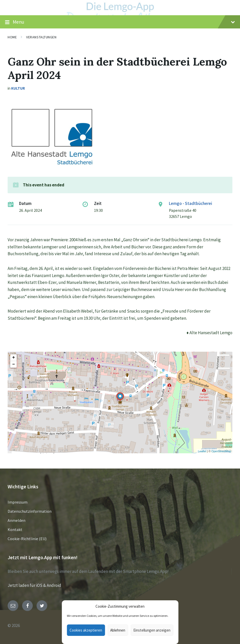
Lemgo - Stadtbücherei (190, 203)
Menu (120, 22)
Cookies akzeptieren (86, 630)
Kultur (18, 88)
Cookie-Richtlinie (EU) (27, 539)
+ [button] (14, 358)
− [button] (14, 364)
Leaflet (202, 451)
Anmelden (17, 520)
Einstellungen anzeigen (152, 630)
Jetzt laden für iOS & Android (34, 585)
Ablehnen (118, 630)
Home (12, 37)
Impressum (18, 502)
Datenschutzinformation (30, 511)
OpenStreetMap (221, 451)
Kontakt (15, 529)
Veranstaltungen (41, 37)
